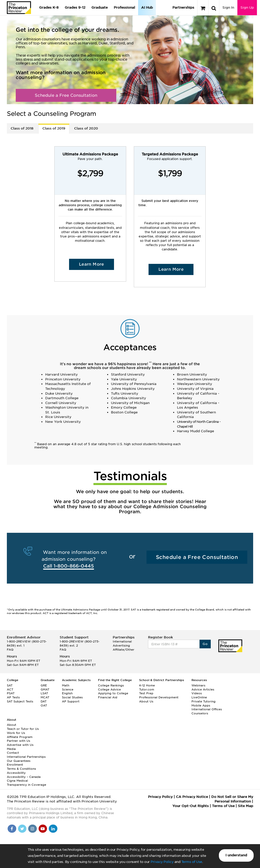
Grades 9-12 (75, 7)
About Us (146, 701)
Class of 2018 (22, 128)
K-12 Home (147, 685)
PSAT (11, 693)
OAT (44, 705)
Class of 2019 (54, 128)
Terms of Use (192, 862)
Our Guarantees (19, 761)
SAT (10, 685)
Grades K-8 (49, 7)
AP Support (71, 701)
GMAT (45, 689)
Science (68, 689)
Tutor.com (147, 689)
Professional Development (159, 697)
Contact (13, 753)
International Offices (207, 709)
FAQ (10, 650)
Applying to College (113, 693)
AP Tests (13, 697)
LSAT (44, 693)
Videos (197, 693)
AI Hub (147, 7)
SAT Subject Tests (20, 701)
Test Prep (146, 693)
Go (205, 644)
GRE (44, 685)
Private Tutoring (204, 701)
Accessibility (16, 773)
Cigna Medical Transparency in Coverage (27, 783)
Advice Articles (203, 689)
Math (66, 685)
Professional (124, 7)
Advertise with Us (20, 745)
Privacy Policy (162, 862)
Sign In (228, 7)
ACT (10, 689)
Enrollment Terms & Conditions (21, 767)
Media (11, 749)
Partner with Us (19, 741)
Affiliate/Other (124, 650)
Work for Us (16, 733)
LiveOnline (199, 697)
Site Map (246, 806)
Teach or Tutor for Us (23, 729)
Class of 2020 (86, 128)
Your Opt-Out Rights (191, 806)
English (67, 693)
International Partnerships (26, 757)
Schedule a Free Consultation (66, 95)
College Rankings (111, 685)
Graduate (100, 7)
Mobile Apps (201, 705)
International (122, 641)
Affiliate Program (20, 737)
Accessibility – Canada (24, 777)
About (12, 725)
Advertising (121, 646)
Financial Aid (108, 697)
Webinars (198, 685)
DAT (44, 701)
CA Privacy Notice (192, 797)
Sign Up (247, 7)
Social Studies (72, 697)
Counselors (200, 713)
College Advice (109, 689)
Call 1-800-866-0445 (69, 566)
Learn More (92, 264)
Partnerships (183, 7)
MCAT (45, 697)
